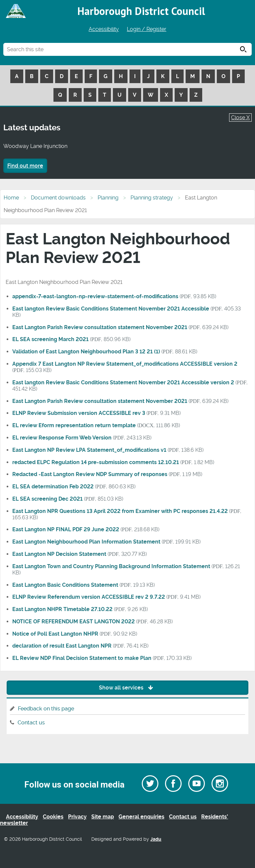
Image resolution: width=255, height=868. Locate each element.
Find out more (25, 166)
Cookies (53, 817)
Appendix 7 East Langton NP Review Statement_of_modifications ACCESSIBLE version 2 (125, 364)
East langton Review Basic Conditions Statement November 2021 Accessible (111, 309)
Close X (240, 118)
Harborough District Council (141, 11)
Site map (103, 817)
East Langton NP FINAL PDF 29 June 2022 (66, 529)
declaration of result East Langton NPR (62, 646)
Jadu (156, 839)
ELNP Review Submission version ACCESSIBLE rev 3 (79, 413)
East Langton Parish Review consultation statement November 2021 (100, 327)
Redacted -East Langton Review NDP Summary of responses (90, 474)
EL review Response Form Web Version (62, 438)
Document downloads (58, 198)
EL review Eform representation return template (74, 425)
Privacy (77, 817)
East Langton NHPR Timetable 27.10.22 (62, 609)
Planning (108, 198)
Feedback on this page (46, 709)
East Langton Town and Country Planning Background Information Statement (111, 566)
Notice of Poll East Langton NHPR (55, 634)
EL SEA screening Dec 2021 (47, 499)
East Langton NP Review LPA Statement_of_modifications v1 (89, 450)
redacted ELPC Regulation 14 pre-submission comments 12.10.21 (96, 462)
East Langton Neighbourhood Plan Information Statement (86, 542)
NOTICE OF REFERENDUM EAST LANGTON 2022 (74, 621)
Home (11, 198)
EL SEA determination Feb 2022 (53, 487)
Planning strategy (152, 198)
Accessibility (104, 29)
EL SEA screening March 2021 (50, 339)
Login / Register (147, 29)
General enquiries (141, 817)
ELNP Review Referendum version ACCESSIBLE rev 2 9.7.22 (89, 597)
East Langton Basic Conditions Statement (65, 585)
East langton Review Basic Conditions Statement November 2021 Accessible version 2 (123, 382)
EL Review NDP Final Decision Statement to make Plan (82, 658)
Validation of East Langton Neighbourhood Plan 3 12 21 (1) (86, 352)
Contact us (31, 723)
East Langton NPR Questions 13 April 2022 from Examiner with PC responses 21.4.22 (120, 511)
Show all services (128, 688)
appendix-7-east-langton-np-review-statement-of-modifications (95, 296)
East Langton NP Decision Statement (59, 554)
